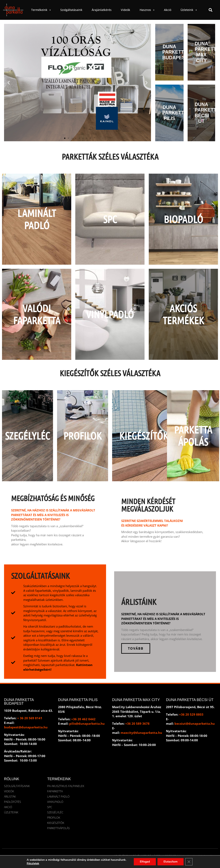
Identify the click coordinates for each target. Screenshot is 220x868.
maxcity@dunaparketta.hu (141, 733)
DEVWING (164, 859)
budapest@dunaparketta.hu (26, 727)
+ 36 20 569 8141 (30, 718)
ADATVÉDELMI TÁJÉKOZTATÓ (132, 856)
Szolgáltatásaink (71, 10)
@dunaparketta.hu (90, 724)
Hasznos (147, 10)
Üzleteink (189, 10)
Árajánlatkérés (102, 10)
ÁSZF (157, 856)
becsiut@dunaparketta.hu (195, 724)
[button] (210, 10)
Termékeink (41, 10)
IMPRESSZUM (171, 856)
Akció (168, 10)
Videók (125, 10)
